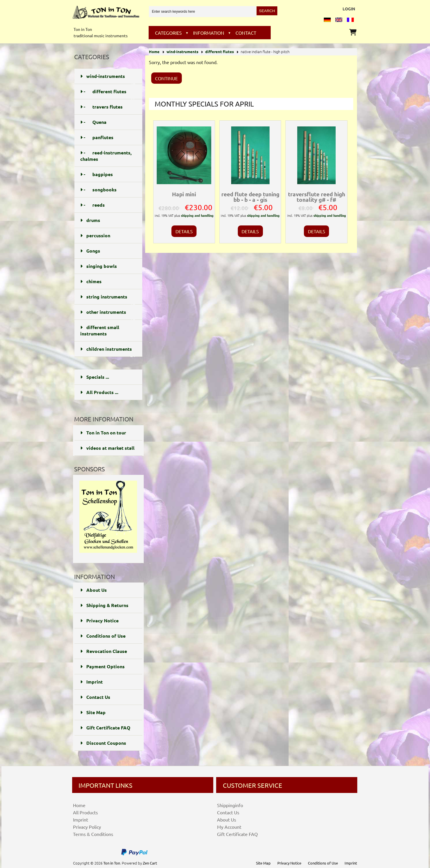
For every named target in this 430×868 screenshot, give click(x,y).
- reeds (108, 205)
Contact (246, 33)
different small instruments (108, 331)
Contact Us (95, 697)
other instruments (108, 314)
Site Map (93, 712)
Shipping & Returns (104, 605)
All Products (85, 812)
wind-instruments (182, 52)
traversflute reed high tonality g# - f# (317, 197)
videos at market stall (107, 448)
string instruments (108, 299)
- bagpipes (108, 174)
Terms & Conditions (93, 834)
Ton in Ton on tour (103, 433)
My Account (229, 827)
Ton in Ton (112, 863)
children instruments (108, 351)
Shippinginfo (230, 805)
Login (349, 9)
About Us (94, 590)
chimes (108, 281)
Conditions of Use (103, 636)
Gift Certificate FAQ (105, 728)
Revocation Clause (104, 651)
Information (209, 33)
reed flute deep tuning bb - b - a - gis (250, 197)
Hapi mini (184, 194)
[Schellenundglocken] (108, 554)
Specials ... (95, 377)
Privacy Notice (99, 620)
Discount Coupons (103, 743)
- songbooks (108, 190)
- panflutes (108, 137)
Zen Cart (150, 863)
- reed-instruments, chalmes (108, 156)
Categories (168, 33)
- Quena (108, 122)
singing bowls (108, 266)
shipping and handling (197, 215)
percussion (108, 236)
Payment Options (102, 666)
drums (108, 220)
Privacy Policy (87, 827)
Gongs (108, 251)
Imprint (91, 682)
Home (154, 52)
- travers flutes (108, 107)
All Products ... (99, 392)
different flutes (219, 52)
